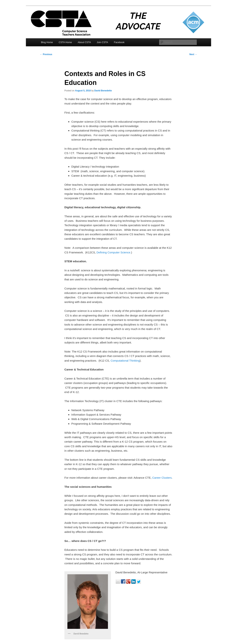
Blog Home (47, 42)
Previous (46, 54)
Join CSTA (102, 42)
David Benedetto (103, 91)
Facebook (119, 42)
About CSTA (84, 42)
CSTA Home (65, 42)
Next (193, 54)
